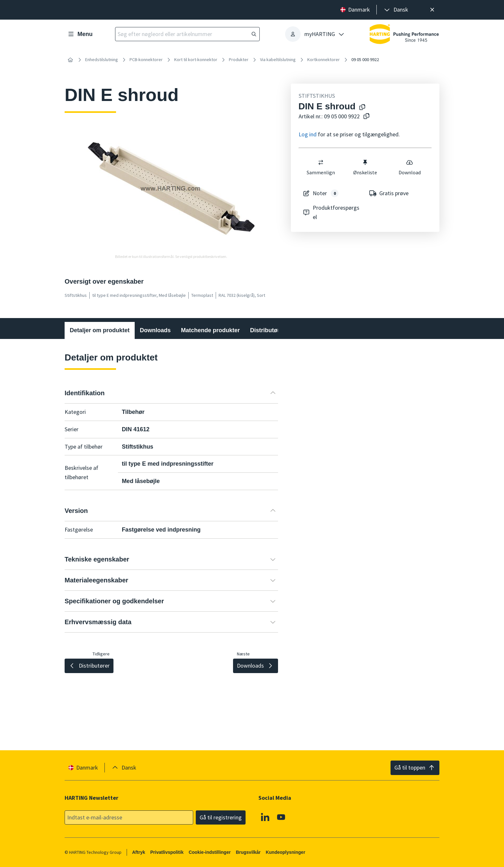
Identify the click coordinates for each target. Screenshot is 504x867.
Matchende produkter (210, 330)
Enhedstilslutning (102, 59)
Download (409, 167)
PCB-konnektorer (146, 59)
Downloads (155, 330)
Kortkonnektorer (324, 59)
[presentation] (396, 10)
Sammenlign (321, 167)
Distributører (268, 330)
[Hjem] (70, 60)
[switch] (321, 162)
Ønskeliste (365, 167)
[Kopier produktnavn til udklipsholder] (361, 108)
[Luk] (432, 10)
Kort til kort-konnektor (196, 59)
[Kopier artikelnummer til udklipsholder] (365, 117)
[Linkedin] (265, 817)
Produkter (239, 59)
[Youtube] (281, 817)
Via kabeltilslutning (278, 59)
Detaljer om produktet (100, 330)
